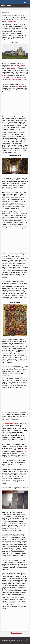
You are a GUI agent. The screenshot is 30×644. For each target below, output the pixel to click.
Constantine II (6, 77)
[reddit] (28, 2)
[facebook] (22, 2)
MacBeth (6, 67)
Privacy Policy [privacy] (26, 640)
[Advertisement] (15, 104)
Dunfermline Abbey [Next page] (17, 633)
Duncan (13, 69)
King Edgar (14, 88)
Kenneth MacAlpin (22, 65)
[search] (27, 6)
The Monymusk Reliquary (9, 423)
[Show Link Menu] (2, 2)
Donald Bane (18, 86)
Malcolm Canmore (17, 79)
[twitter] (25, 2)
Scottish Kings (12, 21)
